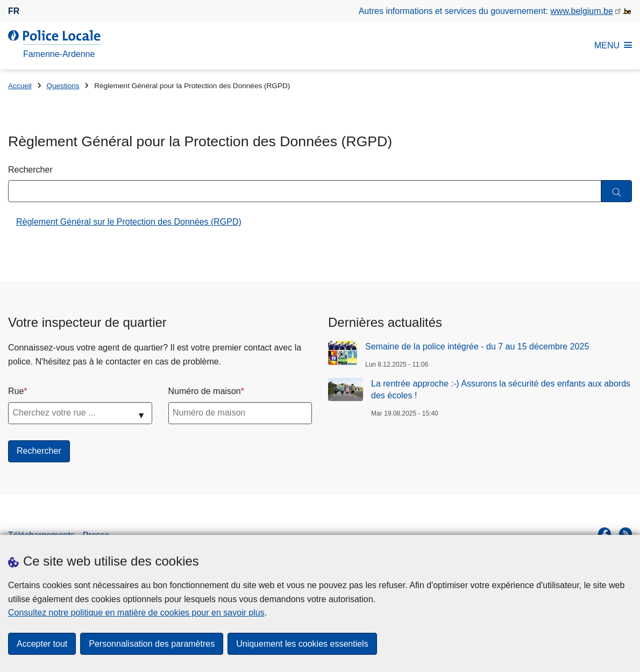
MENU (613, 45)
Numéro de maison (205, 391)
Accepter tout (42, 644)
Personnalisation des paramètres (152, 644)
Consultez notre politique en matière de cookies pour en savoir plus (136, 613)
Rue (16, 391)
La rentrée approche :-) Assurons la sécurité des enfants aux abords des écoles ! (501, 389)
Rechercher (30, 170)
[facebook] (605, 534)
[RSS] (625, 534)
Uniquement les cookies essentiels (302, 644)
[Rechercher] (617, 191)
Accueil (20, 86)
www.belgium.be (582, 11)
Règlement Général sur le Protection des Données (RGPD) (129, 222)
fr (14, 11)
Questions (63, 86)
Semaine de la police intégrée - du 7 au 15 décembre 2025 (477, 346)
